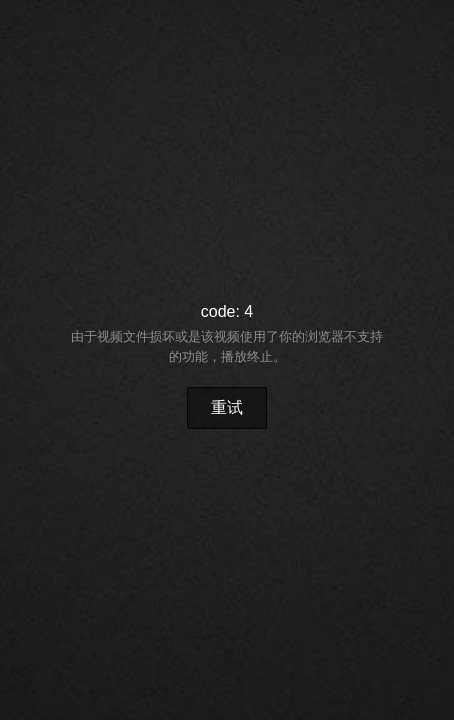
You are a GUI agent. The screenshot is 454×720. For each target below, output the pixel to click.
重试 (227, 407)
